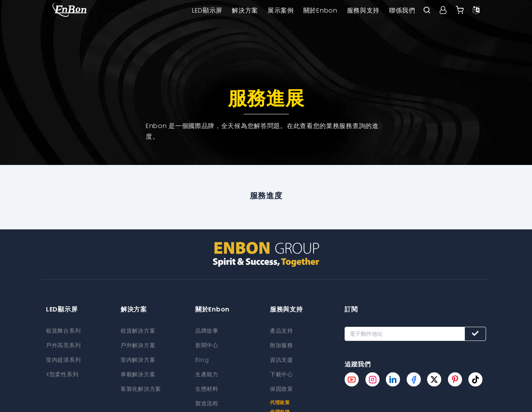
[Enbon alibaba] (460, 11)
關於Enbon (320, 10)
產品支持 (282, 331)
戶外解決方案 (138, 345)
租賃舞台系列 (63, 331)
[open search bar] (427, 11)
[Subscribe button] (475, 334)
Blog (202, 359)
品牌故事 (207, 331)
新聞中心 (207, 345)
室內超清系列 (63, 359)
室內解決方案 (138, 359)
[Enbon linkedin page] (393, 379)
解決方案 (245, 10)
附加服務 (282, 345)
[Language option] (476, 11)
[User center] (443, 11)
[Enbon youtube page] (352, 379)
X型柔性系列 (62, 373)
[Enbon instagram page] (372, 379)
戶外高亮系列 (63, 345)
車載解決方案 (138, 373)
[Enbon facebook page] (414, 379)
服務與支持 (363, 10)
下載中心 (282, 373)
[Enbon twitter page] (434, 379)
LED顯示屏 (207, 10)
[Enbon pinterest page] (455, 379)
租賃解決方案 (138, 331)
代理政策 (280, 400)
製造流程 (207, 401)
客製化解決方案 (141, 387)
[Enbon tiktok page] (475, 379)
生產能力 (207, 373)
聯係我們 (402, 10)
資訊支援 (282, 359)
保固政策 (282, 387)
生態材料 (207, 387)
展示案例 (281, 10)
